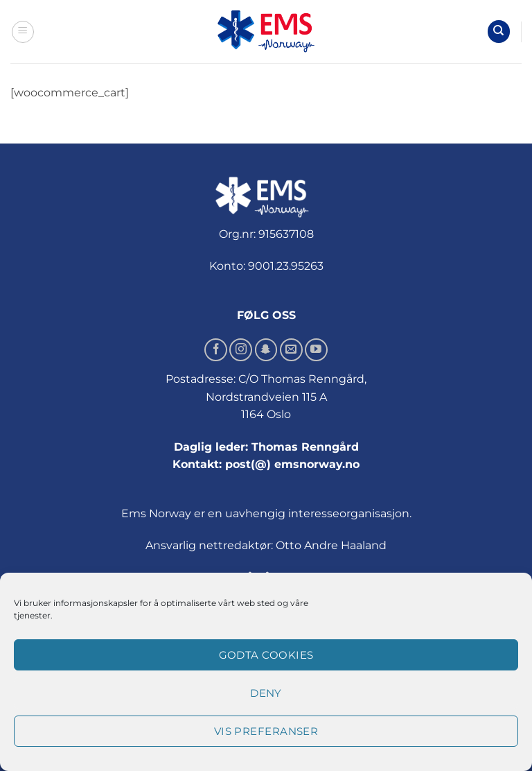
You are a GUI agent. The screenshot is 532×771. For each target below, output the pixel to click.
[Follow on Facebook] (216, 350)
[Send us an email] (291, 350)
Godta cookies (266, 655)
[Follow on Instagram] (241, 350)
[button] (23, 32)
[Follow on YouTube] (316, 350)
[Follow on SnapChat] (266, 350)
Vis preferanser (266, 731)
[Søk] (499, 32)
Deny (266, 693)
